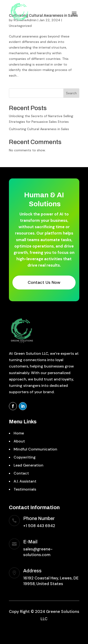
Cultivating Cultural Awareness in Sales (39, 129)
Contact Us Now (44, 282)
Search (71, 93)
